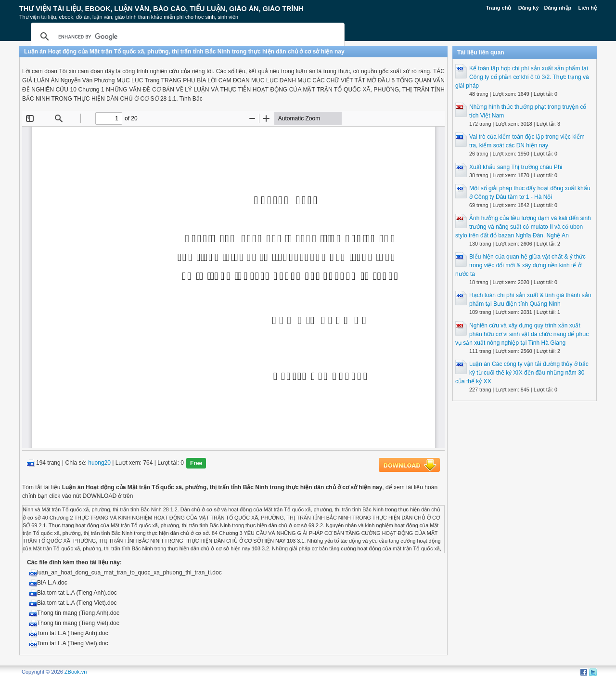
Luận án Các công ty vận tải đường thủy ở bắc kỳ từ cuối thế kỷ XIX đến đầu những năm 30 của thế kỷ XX (522, 373)
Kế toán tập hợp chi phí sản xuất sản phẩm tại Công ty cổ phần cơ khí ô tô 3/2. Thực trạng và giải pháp (522, 77)
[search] (186, 37)
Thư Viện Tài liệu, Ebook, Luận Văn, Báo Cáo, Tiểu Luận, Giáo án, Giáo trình (161, 9)
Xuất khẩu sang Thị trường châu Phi (516, 167)
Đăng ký (529, 8)
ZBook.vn (76, 672)
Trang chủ (499, 8)
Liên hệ (588, 8)
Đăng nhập (558, 8)
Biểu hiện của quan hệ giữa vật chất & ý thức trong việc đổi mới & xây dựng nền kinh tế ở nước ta (520, 265)
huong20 (99, 463)
